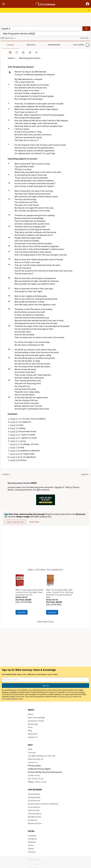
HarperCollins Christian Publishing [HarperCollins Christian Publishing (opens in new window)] (43, 804)
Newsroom (33, 734)
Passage (6, 45)
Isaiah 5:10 (15, 435)
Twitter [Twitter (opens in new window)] (31, 849)
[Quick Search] (41, 29)
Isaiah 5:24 (15, 454)
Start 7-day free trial (15, 522)
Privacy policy (34, 766)
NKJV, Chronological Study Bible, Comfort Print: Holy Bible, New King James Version (30, 592)
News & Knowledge (36, 718)
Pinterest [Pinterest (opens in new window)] (32, 842)
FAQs (30, 749)
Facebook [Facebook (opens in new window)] (32, 836)
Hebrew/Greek (31, 45)
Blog (30, 731)
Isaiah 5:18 (15, 447)
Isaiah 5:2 (14, 422)
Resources (17, 45)
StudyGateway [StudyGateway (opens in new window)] (34, 797)
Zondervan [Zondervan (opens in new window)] (33, 820)
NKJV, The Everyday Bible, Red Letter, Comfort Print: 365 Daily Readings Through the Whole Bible (60, 593)
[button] (87, 4)
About (31, 714)
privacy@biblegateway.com (12, 699)
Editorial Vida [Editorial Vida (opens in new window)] (34, 810)
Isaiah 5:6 (14, 425)
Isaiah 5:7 (14, 428)
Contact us (33, 762)
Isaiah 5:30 (15, 460)
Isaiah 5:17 (15, 444)
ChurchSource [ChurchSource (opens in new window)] (34, 801)
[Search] (86, 29)
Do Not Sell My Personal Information (45, 772)
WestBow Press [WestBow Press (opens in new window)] (35, 817)
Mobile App (33, 724)
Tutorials (32, 753)
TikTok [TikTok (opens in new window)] (31, 845)
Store (30, 727)
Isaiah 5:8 (14, 431)
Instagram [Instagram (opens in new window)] (32, 839)
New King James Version (19, 483)
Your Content (47, 45)
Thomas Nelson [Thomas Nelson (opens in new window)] (35, 814)
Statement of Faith (36, 721)
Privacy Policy (65, 696)
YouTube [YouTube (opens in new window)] (32, 852)
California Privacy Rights (39, 769)
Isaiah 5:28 (15, 457)
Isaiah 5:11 (15, 441)
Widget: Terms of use (37, 782)
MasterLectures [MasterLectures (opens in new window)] (35, 823)
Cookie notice (34, 775)
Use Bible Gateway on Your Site (42, 756)
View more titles (45, 622)
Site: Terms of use (36, 779)
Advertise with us (35, 759)
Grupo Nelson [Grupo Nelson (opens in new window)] (34, 807)
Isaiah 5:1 (14, 419)
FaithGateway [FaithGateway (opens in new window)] (34, 794)
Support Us (33, 737)
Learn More (34, 522)
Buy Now (22, 612)
